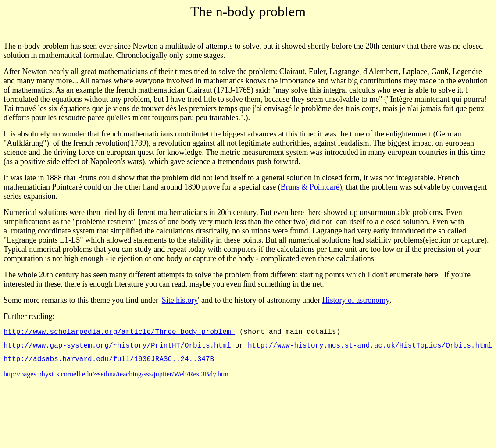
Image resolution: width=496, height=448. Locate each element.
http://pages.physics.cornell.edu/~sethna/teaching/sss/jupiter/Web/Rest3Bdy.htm (116, 379)
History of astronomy (356, 300)
